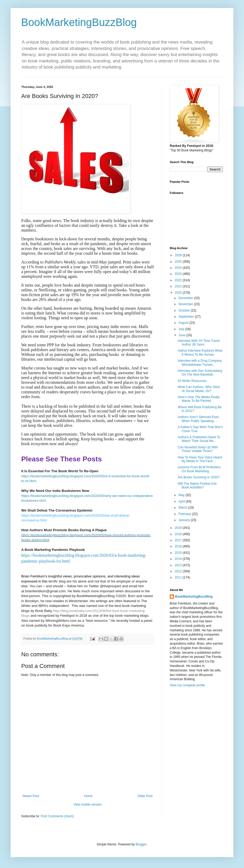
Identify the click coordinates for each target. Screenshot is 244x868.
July (182, 329)
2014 (179, 559)
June (182, 335)
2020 (179, 293)
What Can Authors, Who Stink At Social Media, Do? (199, 389)
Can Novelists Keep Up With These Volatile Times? (198, 449)
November (186, 304)
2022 (179, 280)
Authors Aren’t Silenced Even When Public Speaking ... (198, 419)
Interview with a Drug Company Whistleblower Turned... (200, 363)
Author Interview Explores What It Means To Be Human (200, 352)
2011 (179, 577)
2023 (179, 274)
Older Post (145, 796)
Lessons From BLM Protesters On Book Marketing (199, 469)
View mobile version (88, 805)
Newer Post (31, 796)
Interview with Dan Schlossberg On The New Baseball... (200, 373)
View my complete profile (187, 685)
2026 (179, 255)
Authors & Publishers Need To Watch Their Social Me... (199, 439)
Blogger (141, 844)
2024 (179, 268)
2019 (179, 528)
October (185, 310)
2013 (179, 565)
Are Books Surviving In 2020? (199, 477)
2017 (179, 540)
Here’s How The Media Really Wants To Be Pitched (199, 399)
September (187, 317)
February (185, 514)
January (185, 520)
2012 (179, 571)
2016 (179, 546)
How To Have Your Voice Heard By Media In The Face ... (200, 459)
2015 (179, 553)
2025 (179, 262)
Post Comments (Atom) (57, 816)
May (182, 495)
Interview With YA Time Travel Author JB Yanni (199, 343)
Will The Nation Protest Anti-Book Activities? (198, 486)
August (184, 323)
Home (88, 796)
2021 (179, 286)
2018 (179, 534)
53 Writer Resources (192, 381)
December (186, 298)
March (183, 508)
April (182, 501)
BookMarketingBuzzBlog (79, 22)
